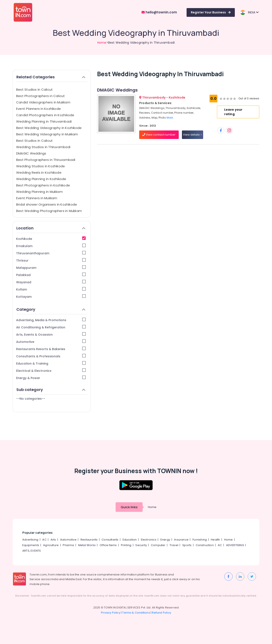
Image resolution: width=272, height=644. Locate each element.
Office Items (108, 545)
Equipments (31, 545)
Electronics (149, 540)
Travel (174, 545)
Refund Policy (161, 613)
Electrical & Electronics (51, 371)
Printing (126, 545)
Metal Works (87, 545)
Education (130, 540)
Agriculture (51, 545)
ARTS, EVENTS (32, 551)
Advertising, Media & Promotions (51, 320)
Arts (53, 540)
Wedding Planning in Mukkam (39, 192)
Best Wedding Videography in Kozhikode (49, 128)
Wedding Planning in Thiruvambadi (44, 121)
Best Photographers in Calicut (41, 96)
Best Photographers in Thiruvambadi (46, 160)
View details (192, 135)
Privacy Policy (111, 613)
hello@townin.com (159, 12)
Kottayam (51, 297)
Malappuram (51, 268)
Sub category (51, 390)
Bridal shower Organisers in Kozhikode (47, 204)
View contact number (159, 135)
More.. (170, 118)
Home (102, 43)
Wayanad (51, 282)
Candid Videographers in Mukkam (43, 102)
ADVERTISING (235, 545)
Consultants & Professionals (51, 356)
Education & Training (51, 363)
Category (51, 309)
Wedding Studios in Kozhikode (40, 166)
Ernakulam (51, 246)
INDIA (249, 12)
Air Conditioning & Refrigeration (51, 327)
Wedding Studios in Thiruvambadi (43, 147)
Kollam (51, 289)
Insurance (181, 540)
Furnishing (200, 540)
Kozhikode (51, 239)
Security (141, 545)
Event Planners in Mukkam (37, 198)
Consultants (110, 540)
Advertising (30, 540)
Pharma (68, 545)
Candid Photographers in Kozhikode (45, 115)
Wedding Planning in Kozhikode (41, 179)
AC (44, 540)
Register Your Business (211, 12)
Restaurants (89, 540)
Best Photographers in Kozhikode (43, 185)
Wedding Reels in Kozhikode (39, 172)
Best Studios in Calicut (34, 89)
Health (215, 540)
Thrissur (51, 260)
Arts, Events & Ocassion (51, 334)
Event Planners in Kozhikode (38, 109)
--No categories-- (31, 399)
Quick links (129, 507)
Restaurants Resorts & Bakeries (51, 349)
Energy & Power (51, 378)
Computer (158, 545)
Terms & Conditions (136, 613)
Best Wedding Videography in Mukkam (47, 134)
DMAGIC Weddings (31, 153)
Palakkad (51, 275)
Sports (187, 545)
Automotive (51, 342)
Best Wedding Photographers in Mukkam (49, 211)
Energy (165, 540)
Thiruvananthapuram (51, 253)
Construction (205, 545)
